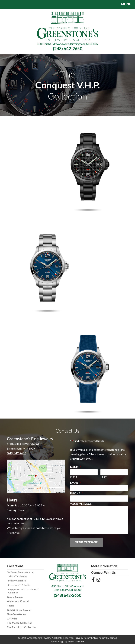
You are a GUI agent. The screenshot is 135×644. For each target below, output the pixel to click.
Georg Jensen (15, 597)
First (74, 477)
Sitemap (112, 638)
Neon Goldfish (76, 641)
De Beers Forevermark (20, 572)
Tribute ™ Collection (18, 576)
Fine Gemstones (16, 614)
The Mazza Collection (20, 623)
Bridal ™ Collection (17, 581)
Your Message (81, 504)
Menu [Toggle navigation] (124, 4)
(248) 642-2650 (68, 49)
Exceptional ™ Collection (20, 585)
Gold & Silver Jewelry (19, 610)
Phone (76, 493)
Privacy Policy (83, 638)
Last (104, 477)
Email (76, 483)
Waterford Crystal (18, 601)
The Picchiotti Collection (22, 627)
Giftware (12, 619)
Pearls (11, 606)
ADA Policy (99, 638)
